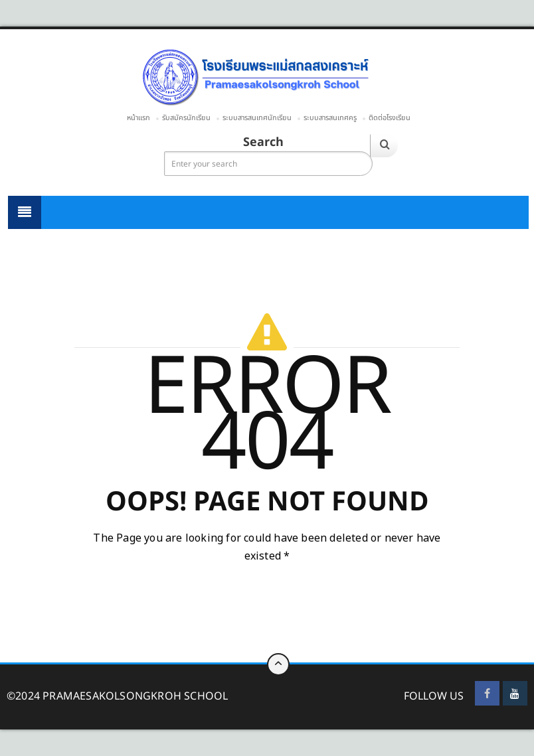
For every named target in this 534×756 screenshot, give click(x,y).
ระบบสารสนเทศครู (330, 118)
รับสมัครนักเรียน (186, 118)
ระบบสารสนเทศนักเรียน (257, 118)
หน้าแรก (138, 118)
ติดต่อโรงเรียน (390, 118)
